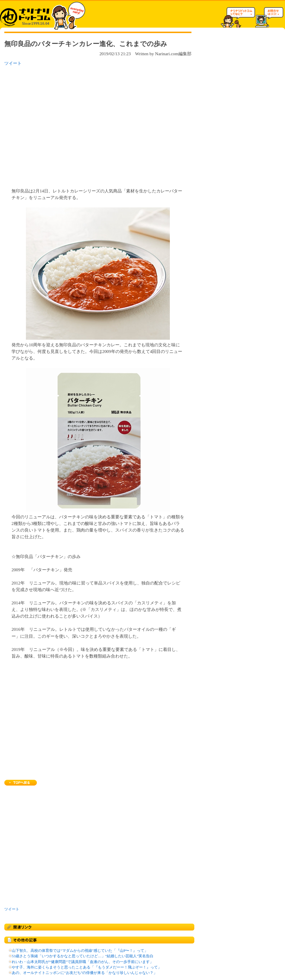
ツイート (13, 63)
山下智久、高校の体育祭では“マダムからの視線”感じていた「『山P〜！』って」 (80, 951)
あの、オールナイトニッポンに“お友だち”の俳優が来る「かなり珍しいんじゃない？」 (84, 973)
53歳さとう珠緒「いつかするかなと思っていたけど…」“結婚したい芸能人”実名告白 (83, 956)
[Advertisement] (54, 125)
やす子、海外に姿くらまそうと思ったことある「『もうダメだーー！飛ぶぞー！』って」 (87, 967)
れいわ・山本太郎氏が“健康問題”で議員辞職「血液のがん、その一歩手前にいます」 (83, 962)
